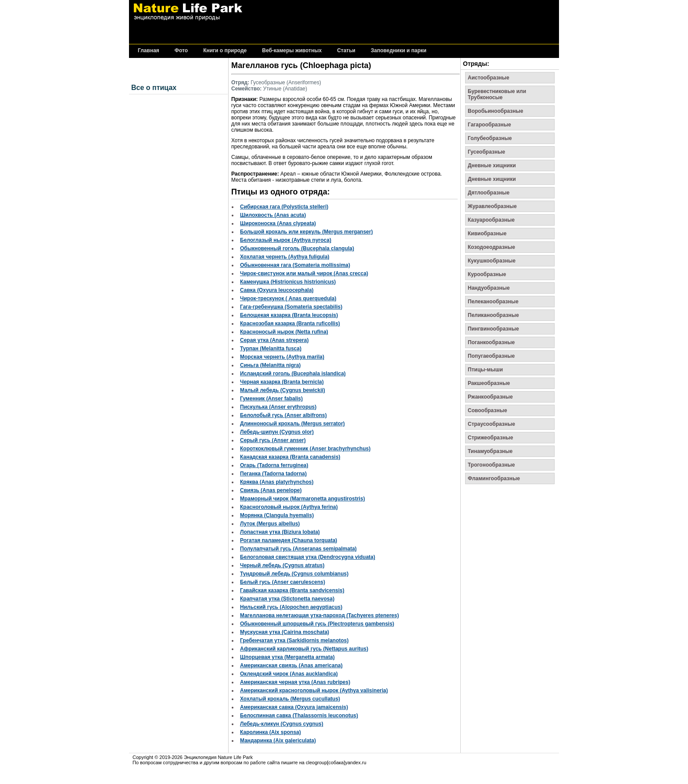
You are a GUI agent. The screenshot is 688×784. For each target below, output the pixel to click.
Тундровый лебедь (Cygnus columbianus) (294, 574)
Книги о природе (225, 51)
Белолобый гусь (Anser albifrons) (283, 415)
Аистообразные (489, 78)
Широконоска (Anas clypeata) (278, 223)
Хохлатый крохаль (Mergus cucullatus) (290, 699)
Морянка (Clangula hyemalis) (277, 515)
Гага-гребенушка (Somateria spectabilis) (291, 307)
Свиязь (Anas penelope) (271, 490)
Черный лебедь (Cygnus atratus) (282, 565)
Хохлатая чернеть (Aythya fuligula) (285, 257)
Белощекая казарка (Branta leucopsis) (289, 315)
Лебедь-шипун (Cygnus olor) (277, 432)
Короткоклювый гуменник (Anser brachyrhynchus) (305, 449)
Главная (149, 51)
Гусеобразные (486, 152)
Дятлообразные (489, 193)
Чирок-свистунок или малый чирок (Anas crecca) (304, 273)
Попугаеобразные (491, 356)
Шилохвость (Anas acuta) (273, 215)
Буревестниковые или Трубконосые (497, 94)
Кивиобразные (487, 234)
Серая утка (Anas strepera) (274, 340)
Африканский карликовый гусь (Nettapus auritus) (304, 649)
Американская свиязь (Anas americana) (291, 665)
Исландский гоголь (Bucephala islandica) (293, 374)
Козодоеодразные (491, 247)
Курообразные (487, 274)
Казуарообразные (491, 220)
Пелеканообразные (493, 302)
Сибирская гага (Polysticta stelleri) (284, 207)
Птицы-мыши (485, 370)
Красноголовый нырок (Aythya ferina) (289, 507)
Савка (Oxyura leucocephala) (277, 290)
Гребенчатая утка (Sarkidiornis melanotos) (294, 640)
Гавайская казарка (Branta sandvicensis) (292, 590)
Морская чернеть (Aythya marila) (282, 357)
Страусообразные (491, 424)
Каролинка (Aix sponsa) (271, 732)
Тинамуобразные (490, 451)
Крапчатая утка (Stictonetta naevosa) (287, 599)
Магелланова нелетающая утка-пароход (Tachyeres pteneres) (319, 615)
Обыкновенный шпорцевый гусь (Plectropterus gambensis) (317, 624)
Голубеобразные (490, 138)
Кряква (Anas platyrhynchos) (277, 482)
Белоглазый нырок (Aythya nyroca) (286, 240)
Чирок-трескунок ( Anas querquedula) (288, 298)
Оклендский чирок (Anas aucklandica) (289, 674)
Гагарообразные (489, 125)
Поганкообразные (491, 342)
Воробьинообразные (495, 111)
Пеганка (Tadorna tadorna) (273, 474)
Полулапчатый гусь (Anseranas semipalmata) (298, 549)
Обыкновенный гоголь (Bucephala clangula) (297, 248)
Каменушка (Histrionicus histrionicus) (288, 282)
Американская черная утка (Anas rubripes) (295, 682)
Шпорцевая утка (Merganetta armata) (287, 657)
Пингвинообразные (493, 329)
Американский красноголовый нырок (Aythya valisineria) (314, 690)
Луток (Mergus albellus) (270, 524)
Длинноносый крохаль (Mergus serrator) (292, 424)
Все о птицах (154, 88)
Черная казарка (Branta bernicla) (282, 382)
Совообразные (487, 410)
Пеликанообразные (493, 315)
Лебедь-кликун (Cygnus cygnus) (282, 724)
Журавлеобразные (492, 206)
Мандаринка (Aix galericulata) (278, 741)
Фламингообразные (494, 478)
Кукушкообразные (492, 261)
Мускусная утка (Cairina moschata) (285, 632)
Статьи (346, 51)
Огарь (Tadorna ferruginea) (274, 465)
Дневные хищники (492, 165)
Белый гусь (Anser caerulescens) (283, 582)
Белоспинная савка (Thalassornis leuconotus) (299, 716)
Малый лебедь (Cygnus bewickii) (283, 390)
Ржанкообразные (490, 397)
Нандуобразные (489, 288)
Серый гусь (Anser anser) (273, 440)
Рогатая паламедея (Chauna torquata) (288, 540)
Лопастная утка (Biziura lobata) (280, 532)
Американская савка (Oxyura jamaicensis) (294, 707)
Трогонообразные (491, 465)
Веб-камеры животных (292, 51)
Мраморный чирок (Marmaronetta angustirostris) (303, 499)
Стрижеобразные (490, 438)
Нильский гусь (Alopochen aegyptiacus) (291, 607)
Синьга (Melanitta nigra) (270, 365)
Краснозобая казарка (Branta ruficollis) (290, 324)
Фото (181, 51)
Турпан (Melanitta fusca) (271, 349)
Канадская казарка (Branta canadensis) (290, 457)
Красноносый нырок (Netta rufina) (284, 332)
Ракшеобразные (489, 383)
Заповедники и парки (399, 51)
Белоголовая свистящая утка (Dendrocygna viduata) (308, 557)
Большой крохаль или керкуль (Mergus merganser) (306, 232)
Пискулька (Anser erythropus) (278, 407)
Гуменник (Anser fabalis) (271, 399)
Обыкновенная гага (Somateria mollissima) (295, 265)
